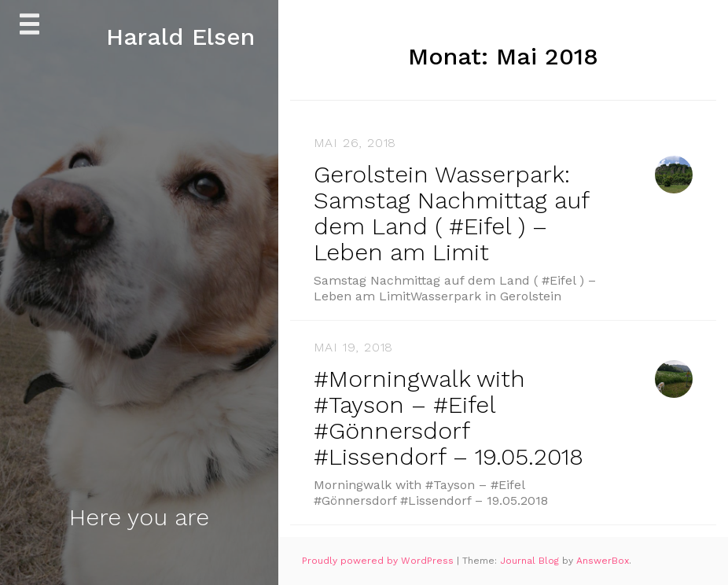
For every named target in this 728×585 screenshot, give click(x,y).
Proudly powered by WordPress (379, 561)
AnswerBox (603, 561)
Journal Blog (531, 561)
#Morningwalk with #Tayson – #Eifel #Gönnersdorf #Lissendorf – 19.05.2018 (449, 418)
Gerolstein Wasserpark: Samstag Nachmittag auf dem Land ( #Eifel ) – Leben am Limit (451, 213)
